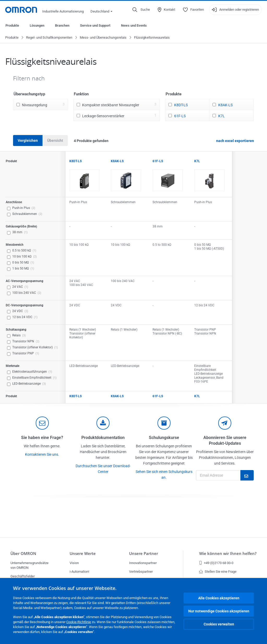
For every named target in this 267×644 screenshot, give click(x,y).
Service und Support (95, 25)
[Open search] (141, 10)
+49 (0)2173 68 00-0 (216, 563)
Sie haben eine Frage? (42, 438)
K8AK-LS (225, 105)
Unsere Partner (144, 554)
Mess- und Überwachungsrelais (103, 38)
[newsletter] (225, 423)
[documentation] (103, 423)
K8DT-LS (181, 105)
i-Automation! (79, 572)
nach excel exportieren (235, 141)
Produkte (12, 25)
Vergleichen (28, 141)
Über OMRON (23, 554)
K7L (222, 116)
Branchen (62, 25)
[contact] (42, 423)
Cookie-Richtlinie (79, 622)
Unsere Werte (83, 554)
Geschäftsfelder (23, 576)
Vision (74, 563)
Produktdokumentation (103, 438)
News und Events (134, 25)
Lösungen (37, 25)
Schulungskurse (164, 438)
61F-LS (180, 116)
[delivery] (164, 423)
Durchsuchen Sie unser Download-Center (103, 469)
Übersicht (55, 141)
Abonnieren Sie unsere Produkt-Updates (225, 441)
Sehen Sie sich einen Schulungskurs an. (164, 475)
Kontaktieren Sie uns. (42, 455)
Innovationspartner (143, 563)
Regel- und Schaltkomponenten (49, 38)
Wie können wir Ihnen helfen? (228, 554)
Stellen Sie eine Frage (218, 572)
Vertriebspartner (141, 572)
